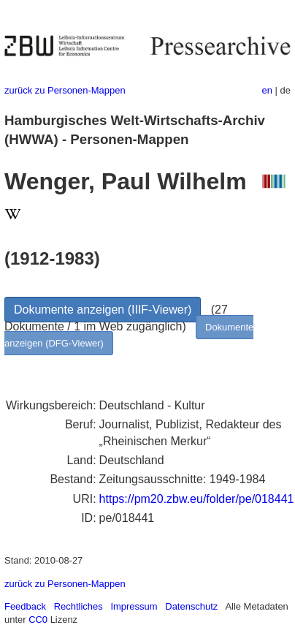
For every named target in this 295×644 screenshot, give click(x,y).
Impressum (134, 606)
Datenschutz (191, 606)
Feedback (25, 606)
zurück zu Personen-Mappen (65, 90)
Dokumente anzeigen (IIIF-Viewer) (103, 310)
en (267, 90)
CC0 (38, 620)
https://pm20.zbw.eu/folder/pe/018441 (197, 499)
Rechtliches (78, 606)
